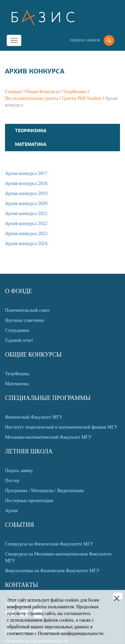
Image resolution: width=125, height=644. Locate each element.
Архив (11, 511)
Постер (12, 481)
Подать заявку (19, 471)
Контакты (21, 585)
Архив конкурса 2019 (26, 193)
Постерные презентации (29, 501)
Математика (31, 144)
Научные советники (25, 320)
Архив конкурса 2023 (26, 234)
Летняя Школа (29, 451)
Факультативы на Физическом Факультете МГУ (52, 571)
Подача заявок (85, 40)
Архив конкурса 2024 (26, 244)
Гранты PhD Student (82, 98)
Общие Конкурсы (42, 92)
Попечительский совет (27, 310)
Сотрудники (17, 330)
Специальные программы (48, 398)
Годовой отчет (19, 340)
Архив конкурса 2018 (26, 183)
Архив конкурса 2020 (26, 203)
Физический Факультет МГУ (34, 417)
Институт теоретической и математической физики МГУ (61, 427)
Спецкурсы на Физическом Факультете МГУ (49, 544)
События (19, 525)
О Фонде (18, 291)
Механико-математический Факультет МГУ (48, 437)
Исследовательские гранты (32, 98)
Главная (13, 92)
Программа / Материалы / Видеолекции (44, 491)
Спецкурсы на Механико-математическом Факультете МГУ (58, 557)
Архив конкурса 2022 (26, 224)
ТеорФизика (75, 92)
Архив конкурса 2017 (26, 173)
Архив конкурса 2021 (26, 213)
